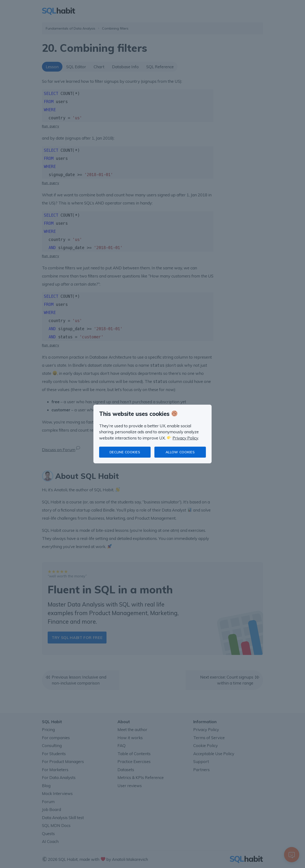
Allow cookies (180, 452)
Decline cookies (125, 452)
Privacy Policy (185, 438)
